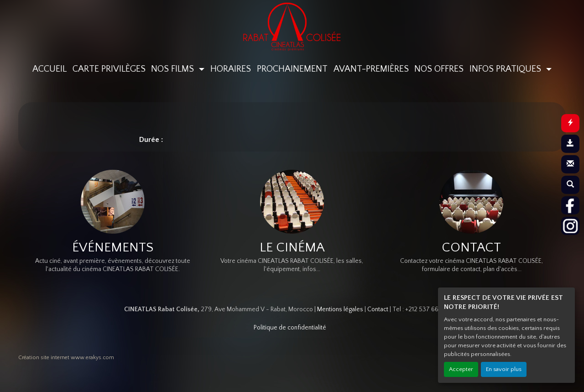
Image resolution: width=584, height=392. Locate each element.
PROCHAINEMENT (292, 69)
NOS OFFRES (439, 69)
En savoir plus (504, 369)
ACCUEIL (50, 69)
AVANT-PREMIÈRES (371, 69)
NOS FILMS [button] (174, 69)
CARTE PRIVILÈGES (109, 69)
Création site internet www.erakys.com (66, 358)
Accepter (461, 369)
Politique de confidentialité (290, 328)
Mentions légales (340, 309)
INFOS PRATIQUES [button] (506, 69)
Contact (378, 309)
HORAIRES (231, 69)
